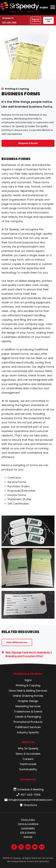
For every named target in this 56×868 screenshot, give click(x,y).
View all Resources (17, 642)
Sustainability (28, 769)
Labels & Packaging (28, 717)
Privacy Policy (28, 820)
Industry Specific (28, 732)
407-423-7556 (9, 22)
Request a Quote (36, 20)
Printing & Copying (17, 89)
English (44, 7)
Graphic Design (28, 701)
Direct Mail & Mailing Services (28, 691)
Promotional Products (28, 722)
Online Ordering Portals (28, 696)
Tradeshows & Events (28, 711)
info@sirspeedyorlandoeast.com (28, 800)
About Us (28, 742)
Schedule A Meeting (28, 789)
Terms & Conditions (28, 824)
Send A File (48, 20)
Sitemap (28, 837)
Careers (28, 759)
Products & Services (28, 674)
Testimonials (28, 764)
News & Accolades (28, 754)
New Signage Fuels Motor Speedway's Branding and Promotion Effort (29, 654)
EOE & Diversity (28, 832)
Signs (28, 680)
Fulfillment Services (28, 727)
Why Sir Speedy (28, 748)
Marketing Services (28, 706)
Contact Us (28, 779)
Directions (28, 805)
